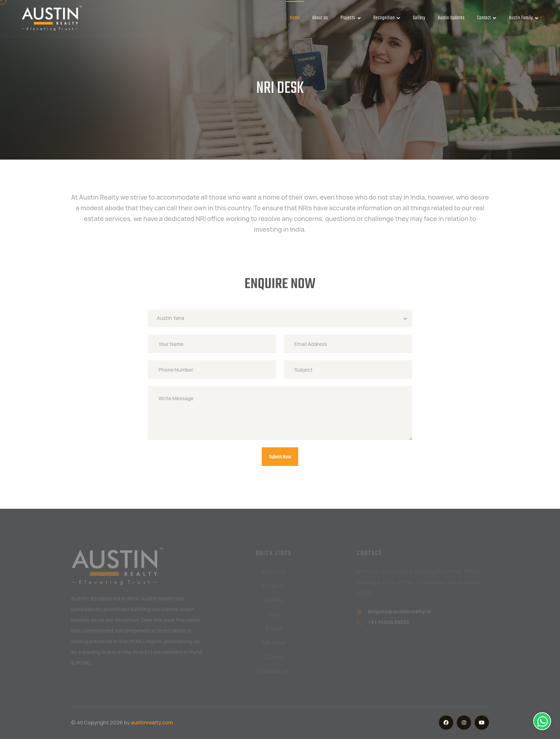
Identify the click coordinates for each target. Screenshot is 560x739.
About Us (320, 18)
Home (295, 18)
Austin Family (524, 18)
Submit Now (280, 457)
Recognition (387, 18)
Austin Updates (451, 18)
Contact (487, 18)
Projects (351, 18)
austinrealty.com (152, 722)
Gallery (419, 18)
